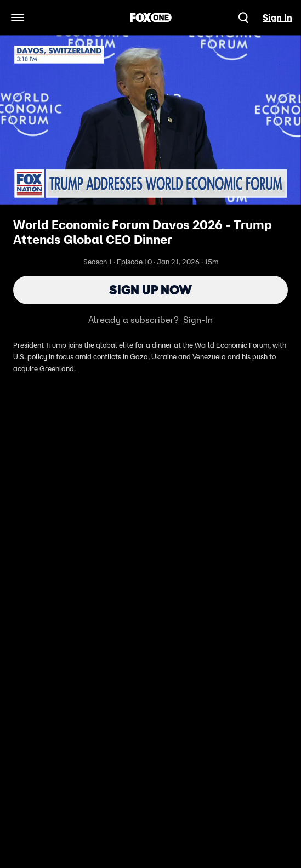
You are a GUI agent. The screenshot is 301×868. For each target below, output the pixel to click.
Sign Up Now (150, 290)
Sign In (277, 18)
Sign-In (198, 320)
